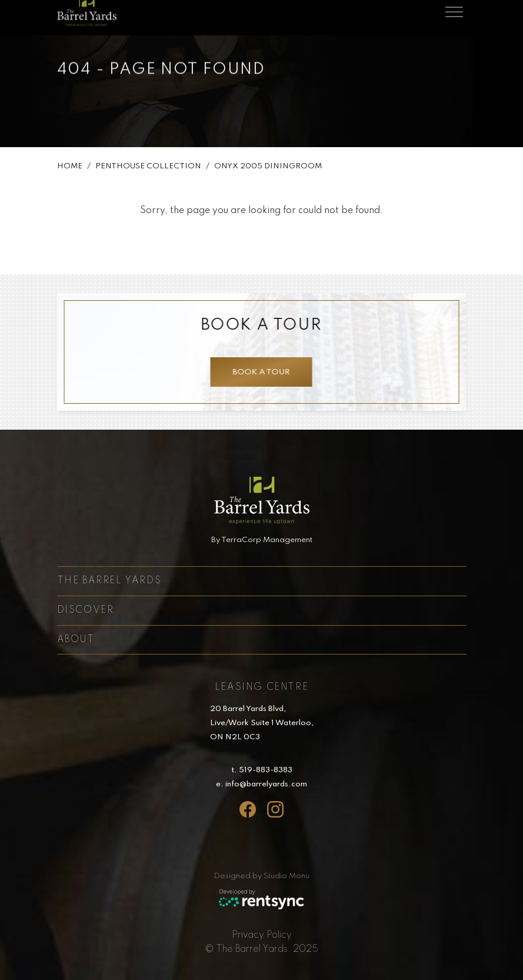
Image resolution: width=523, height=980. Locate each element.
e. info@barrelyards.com (261, 784)
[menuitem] (262, 935)
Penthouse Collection (148, 169)
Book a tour (259, 372)
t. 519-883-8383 (262, 770)
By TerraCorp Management (262, 540)
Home (70, 169)
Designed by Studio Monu (262, 876)
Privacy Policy (262, 935)
